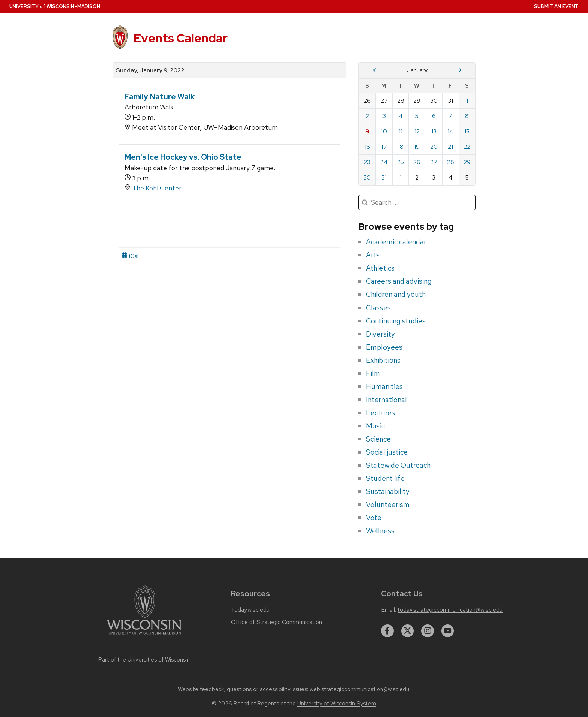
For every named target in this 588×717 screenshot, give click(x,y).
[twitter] (408, 631)
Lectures (380, 413)
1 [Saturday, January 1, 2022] (467, 101)
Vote (374, 518)
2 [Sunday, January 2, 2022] (367, 116)
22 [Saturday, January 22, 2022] (467, 147)
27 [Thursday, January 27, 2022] (434, 162)
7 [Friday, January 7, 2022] (450, 116)
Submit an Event (556, 7)
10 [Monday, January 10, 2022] (384, 131)
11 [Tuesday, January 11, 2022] (400, 131)
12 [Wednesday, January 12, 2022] (417, 131)
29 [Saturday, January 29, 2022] (467, 162)
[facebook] (387, 631)
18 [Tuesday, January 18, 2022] (401, 147)
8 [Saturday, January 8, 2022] (467, 116)
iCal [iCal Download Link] (130, 256)
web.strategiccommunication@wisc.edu (359, 689)
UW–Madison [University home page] (55, 7)
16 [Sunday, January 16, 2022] (367, 147)
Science (378, 439)
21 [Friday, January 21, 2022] (450, 147)
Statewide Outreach (398, 465)
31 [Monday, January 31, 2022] (384, 177)
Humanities (384, 386)
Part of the (144, 660)
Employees (384, 347)
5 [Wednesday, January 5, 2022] (417, 116)
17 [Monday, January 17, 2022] (384, 147)
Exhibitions (383, 360)
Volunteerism (388, 504)
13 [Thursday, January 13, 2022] (434, 131)
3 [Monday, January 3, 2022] (384, 116)
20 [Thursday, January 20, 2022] (434, 147)
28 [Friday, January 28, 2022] (451, 162)
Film (373, 373)
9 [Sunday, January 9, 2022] (367, 131)
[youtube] (448, 631)
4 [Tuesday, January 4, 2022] (401, 116)
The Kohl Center (157, 188)
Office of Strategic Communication (277, 622)
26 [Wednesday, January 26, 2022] (417, 162)
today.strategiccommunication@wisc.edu (450, 610)
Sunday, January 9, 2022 (150, 70)
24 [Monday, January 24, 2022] (384, 162)
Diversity (380, 334)
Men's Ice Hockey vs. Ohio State (183, 157)
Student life (385, 478)
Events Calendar (181, 38)
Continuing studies (396, 321)
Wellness (380, 531)
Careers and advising (399, 281)
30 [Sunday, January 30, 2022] (367, 177)
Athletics (380, 268)
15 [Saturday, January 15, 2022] (467, 131)
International (386, 400)
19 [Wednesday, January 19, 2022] (417, 147)
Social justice (387, 452)
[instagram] (427, 631)
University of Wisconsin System (337, 704)
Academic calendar (396, 242)
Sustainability (388, 491)
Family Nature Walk (160, 97)
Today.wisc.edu (250, 610)
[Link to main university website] (144, 636)
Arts (373, 255)
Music (375, 426)
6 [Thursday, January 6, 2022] (434, 116)
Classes (378, 308)
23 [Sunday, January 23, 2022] (367, 162)
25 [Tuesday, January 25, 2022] (400, 162)
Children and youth (396, 294)
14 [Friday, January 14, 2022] (450, 131)
